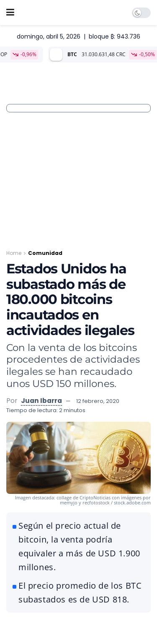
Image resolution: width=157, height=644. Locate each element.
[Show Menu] (10, 13)
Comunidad (45, 253)
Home (14, 253)
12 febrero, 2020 (98, 401)
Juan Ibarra (41, 401)
